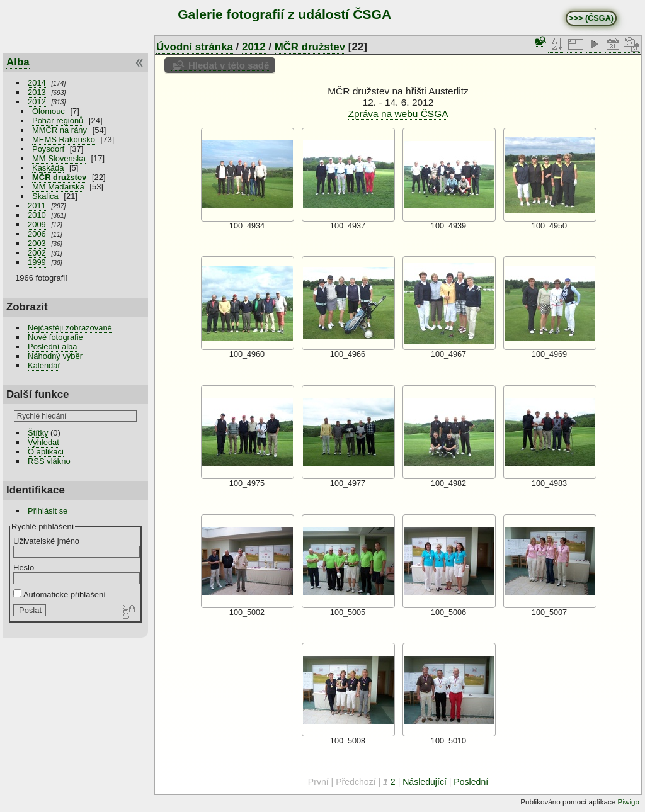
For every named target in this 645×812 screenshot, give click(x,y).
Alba (18, 62)
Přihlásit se (48, 511)
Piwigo (629, 802)
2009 (37, 224)
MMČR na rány (60, 130)
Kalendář (44, 365)
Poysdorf (48, 149)
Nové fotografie (55, 337)
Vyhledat (43, 442)
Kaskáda (48, 168)
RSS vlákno (49, 461)
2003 (37, 243)
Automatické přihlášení (60, 595)
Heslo (24, 567)
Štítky (38, 433)
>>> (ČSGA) (591, 18)
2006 (37, 234)
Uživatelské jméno (46, 541)
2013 (37, 92)
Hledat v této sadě (229, 65)
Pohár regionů (58, 121)
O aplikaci (46, 452)
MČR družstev (59, 177)
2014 (37, 83)
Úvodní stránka (195, 47)
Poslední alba (52, 347)
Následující (425, 782)
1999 (37, 262)
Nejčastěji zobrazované (70, 328)
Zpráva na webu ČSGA (398, 114)
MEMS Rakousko (64, 139)
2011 (37, 206)
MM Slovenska (59, 158)
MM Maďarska (58, 187)
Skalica (45, 196)
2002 (37, 253)
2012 (37, 102)
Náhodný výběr (55, 356)
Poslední (471, 782)
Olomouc (49, 111)
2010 (37, 215)
